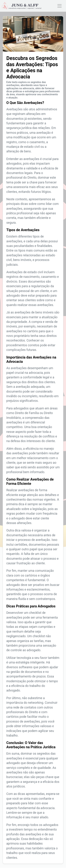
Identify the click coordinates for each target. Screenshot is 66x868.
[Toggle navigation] (59, 6)
